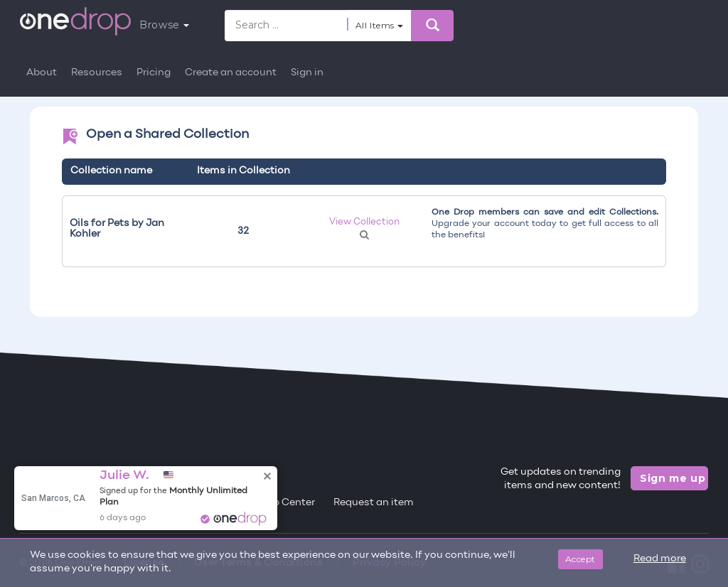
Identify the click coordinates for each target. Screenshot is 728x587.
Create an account (231, 73)
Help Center (286, 503)
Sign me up (673, 478)
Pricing (154, 73)
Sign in (307, 73)
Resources (97, 73)
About (42, 73)
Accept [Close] (580, 559)
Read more (660, 559)
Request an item (374, 503)
